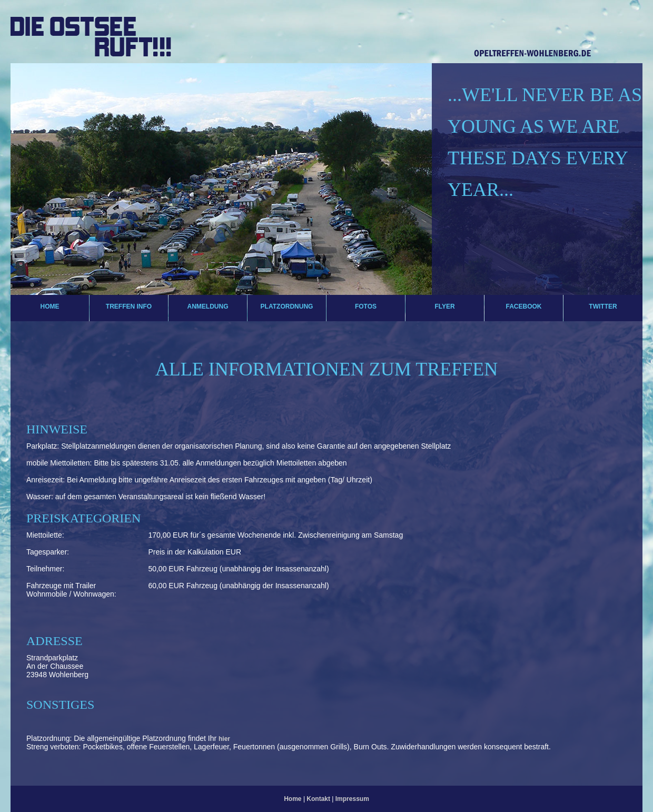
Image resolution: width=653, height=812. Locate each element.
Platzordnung (287, 306)
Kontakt (319, 799)
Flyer (444, 306)
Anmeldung (208, 306)
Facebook (523, 306)
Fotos (366, 306)
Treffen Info (129, 306)
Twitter (603, 306)
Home (50, 306)
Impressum (352, 799)
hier (224, 739)
